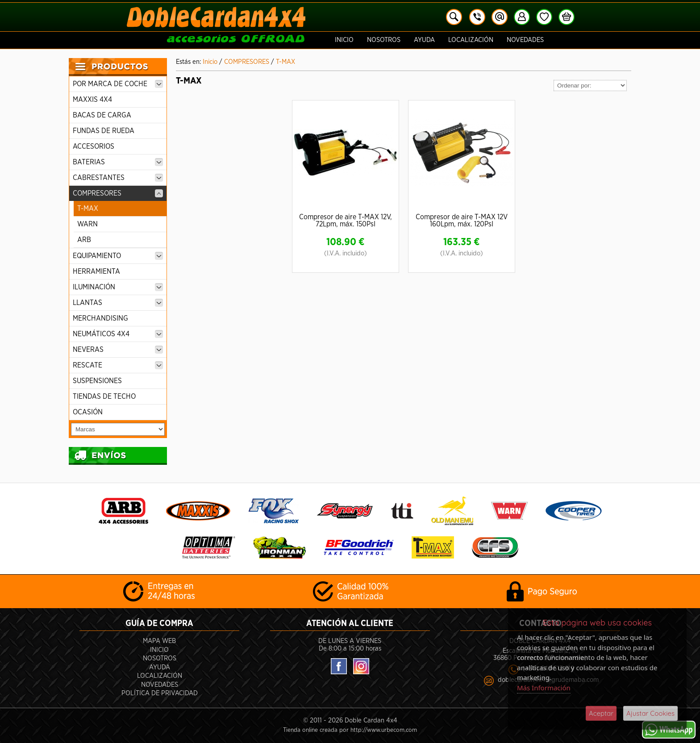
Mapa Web (159, 641)
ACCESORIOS (94, 146)
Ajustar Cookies (650, 713)
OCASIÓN (88, 412)
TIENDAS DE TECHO (104, 397)
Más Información (544, 688)
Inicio (344, 40)
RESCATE (118, 365)
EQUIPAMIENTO (118, 256)
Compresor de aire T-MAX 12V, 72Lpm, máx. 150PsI (346, 221)
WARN (87, 224)
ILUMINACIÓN (118, 287)
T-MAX (88, 209)
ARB (84, 240)
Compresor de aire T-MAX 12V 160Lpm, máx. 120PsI (462, 221)
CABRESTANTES (118, 178)
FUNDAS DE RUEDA (104, 131)
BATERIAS (118, 162)
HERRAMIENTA (96, 271)
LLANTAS (118, 303)
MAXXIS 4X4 (92, 100)
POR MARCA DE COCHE (118, 84)
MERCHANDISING (100, 318)
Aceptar (601, 713)
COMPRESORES (118, 193)
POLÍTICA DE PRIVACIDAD (160, 693)
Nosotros (384, 40)
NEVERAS (118, 350)
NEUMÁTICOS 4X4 (118, 334)
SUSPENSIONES (97, 381)
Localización (471, 40)
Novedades (525, 40)
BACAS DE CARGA (102, 115)
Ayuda (424, 40)
